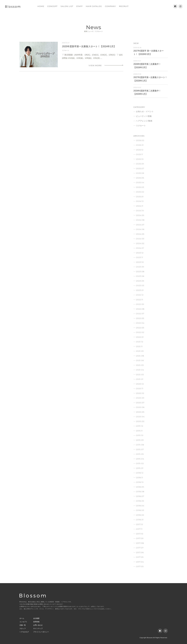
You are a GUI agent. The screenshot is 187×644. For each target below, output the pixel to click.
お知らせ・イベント (145, 111)
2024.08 (140, 220)
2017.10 (140, 534)
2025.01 (140, 197)
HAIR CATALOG (94, 6)
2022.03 (140, 328)
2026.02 (140, 140)
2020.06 (140, 407)
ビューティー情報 (144, 116)
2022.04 (140, 323)
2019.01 (140, 468)
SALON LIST (67, 6)
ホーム (22, 618)
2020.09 (140, 398)
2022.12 (140, 295)
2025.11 (140, 154)
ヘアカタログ (24, 632)
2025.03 (140, 187)
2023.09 (140, 267)
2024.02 (140, 243)
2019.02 (140, 463)
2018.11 (140, 478)
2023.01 (140, 290)
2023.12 (140, 253)
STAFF (79, 6)
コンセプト (23, 622)
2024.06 (140, 229)
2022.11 (140, 300)
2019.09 (140, 440)
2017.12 (140, 524)
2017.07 (140, 548)
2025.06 (140, 173)
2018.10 (140, 482)
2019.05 (140, 454)
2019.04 (140, 459)
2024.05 (140, 234)
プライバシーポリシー (41, 632)
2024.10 (140, 211)
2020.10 (140, 393)
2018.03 (140, 510)
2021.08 (140, 356)
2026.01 (140, 145)
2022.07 (140, 314)
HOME (41, 6)
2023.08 (140, 271)
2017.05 (140, 557)
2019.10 (140, 435)
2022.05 (140, 318)
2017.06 (140, 552)
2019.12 (140, 426)
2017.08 (140, 543)
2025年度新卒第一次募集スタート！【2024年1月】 (89, 46)
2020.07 (140, 403)
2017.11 (139, 529)
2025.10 (140, 159)
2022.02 (140, 332)
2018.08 (140, 492)
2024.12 (140, 201)
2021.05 (140, 365)
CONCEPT (52, 6)
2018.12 (140, 473)
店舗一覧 (23, 625)
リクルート (66, 50)
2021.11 (139, 346)
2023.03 (140, 286)
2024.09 (140, 215)
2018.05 (140, 501)
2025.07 (140, 168)
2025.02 (140, 192)
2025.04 (140, 182)
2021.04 (140, 370)
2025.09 (140, 164)
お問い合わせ (38, 625)
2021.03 (140, 374)
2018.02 (140, 515)
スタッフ (23, 629)
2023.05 (140, 281)
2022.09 (140, 304)
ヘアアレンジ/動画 (144, 121)
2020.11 (140, 389)
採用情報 (36, 622)
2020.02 (140, 421)
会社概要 (36, 618)
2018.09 (140, 487)
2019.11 (139, 431)
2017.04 (140, 562)
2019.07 (140, 449)
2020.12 (140, 384)
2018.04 (140, 506)
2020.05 (140, 412)
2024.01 (140, 248)
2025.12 (140, 150)
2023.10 (140, 262)
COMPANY (110, 6)
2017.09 (140, 538)
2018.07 (140, 496)
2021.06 (140, 360)
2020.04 (140, 417)
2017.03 (140, 566)
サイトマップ (38, 629)
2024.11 (140, 206)
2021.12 (140, 342)
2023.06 (140, 276)
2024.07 (140, 225)
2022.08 (140, 309)
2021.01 (140, 379)
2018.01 (140, 520)
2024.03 (140, 239)
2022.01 (140, 337)
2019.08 (140, 445)
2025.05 (140, 178)
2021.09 (140, 351)
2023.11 (140, 257)
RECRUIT (124, 6)
